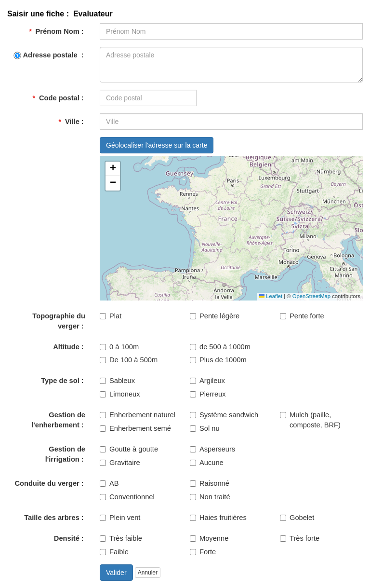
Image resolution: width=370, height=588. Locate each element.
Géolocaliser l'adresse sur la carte (157, 145)
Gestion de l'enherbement (58, 420)
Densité (67, 538)
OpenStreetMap (311, 296)
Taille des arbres (52, 518)
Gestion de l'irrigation (65, 454)
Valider (116, 573)
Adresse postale (46, 55)
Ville (69, 122)
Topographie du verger (59, 321)
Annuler (148, 573)
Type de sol (60, 381)
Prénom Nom (54, 31)
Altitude (66, 347)
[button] (113, 169)
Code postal (56, 98)
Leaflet (271, 296)
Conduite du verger (47, 483)
